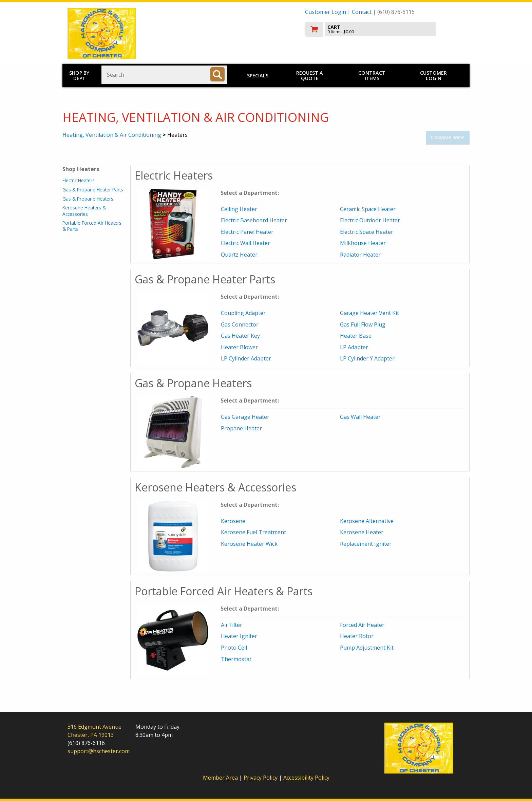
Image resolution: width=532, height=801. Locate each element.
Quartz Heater (239, 255)
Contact (362, 12)
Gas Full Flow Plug (363, 324)
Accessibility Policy (306, 778)
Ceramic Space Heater (368, 209)
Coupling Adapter (243, 313)
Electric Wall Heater (245, 243)
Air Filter (232, 625)
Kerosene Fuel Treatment (253, 532)
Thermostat (236, 659)
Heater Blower (239, 347)
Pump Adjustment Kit (367, 648)
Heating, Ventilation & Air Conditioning (112, 135)
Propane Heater (241, 428)
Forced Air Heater (362, 625)
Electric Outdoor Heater (370, 220)
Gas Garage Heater (245, 417)
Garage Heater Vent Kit (369, 313)
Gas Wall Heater (360, 417)
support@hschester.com (99, 751)
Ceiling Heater (239, 209)
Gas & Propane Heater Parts (93, 190)
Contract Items (372, 76)
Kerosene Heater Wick (249, 544)
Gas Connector (240, 324)
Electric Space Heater (367, 232)
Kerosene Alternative (367, 521)
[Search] (217, 74)
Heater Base (356, 336)
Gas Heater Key (240, 336)
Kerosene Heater (362, 532)
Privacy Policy (261, 778)
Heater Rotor (357, 636)
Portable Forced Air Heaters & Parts (92, 226)
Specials (258, 76)
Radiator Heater (360, 255)
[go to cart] (385, 29)
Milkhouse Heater (363, 243)
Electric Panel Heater (247, 232)
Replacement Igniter (366, 544)
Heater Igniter (239, 636)
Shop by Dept (79, 76)
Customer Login (326, 12)
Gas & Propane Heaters (88, 199)
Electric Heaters (79, 180)
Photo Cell (234, 648)
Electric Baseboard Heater (254, 220)
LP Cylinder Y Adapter (367, 358)
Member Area (220, 778)
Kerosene (233, 521)
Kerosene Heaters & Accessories (84, 211)
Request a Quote (310, 76)
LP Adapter (354, 347)
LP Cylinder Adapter (246, 358)
